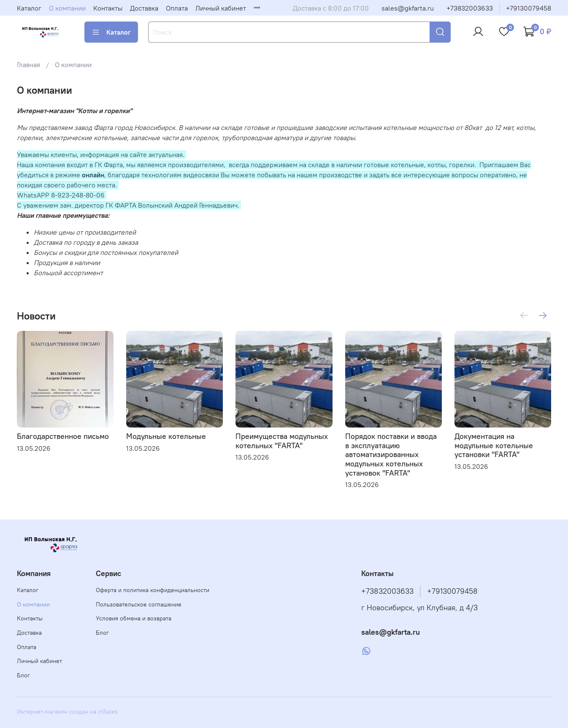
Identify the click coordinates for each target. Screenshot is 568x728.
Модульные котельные (166, 436)
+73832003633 (470, 8)
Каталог (29, 8)
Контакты (108, 8)
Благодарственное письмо (63, 436)
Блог (23, 675)
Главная (28, 65)
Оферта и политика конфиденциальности (153, 590)
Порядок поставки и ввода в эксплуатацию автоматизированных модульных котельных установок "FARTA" (391, 454)
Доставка (144, 8)
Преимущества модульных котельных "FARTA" (282, 441)
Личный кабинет (221, 8)
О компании (67, 8)
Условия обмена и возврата (134, 618)
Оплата (177, 8)
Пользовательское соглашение (139, 604)
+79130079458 (529, 8)
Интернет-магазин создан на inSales (67, 712)
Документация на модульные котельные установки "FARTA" (494, 445)
